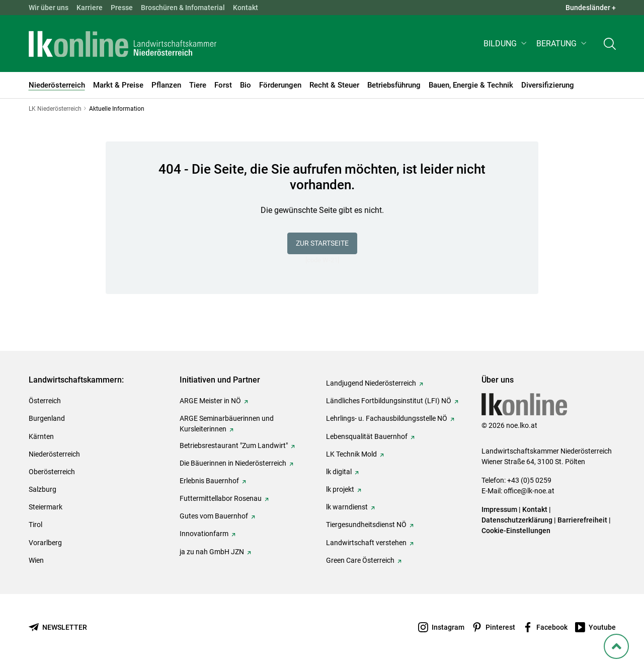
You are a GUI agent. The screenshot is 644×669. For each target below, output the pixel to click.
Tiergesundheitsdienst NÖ (366, 525)
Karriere (90, 8)
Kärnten (41, 436)
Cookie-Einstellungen (516, 531)
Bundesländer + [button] (591, 8)
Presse (122, 8)
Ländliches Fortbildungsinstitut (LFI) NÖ (389, 401)
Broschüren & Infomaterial (183, 8)
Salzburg (43, 489)
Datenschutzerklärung (517, 520)
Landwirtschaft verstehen (366, 543)
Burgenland (47, 418)
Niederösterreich (54, 454)
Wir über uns (49, 8)
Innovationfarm (204, 534)
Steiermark (46, 507)
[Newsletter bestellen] (58, 627)
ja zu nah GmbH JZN (212, 552)
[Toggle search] (610, 44)
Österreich (45, 401)
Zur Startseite (322, 243)
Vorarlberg (45, 543)
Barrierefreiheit (582, 520)
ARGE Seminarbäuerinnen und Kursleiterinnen (227, 424)
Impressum (499, 509)
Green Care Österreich (360, 560)
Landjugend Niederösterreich (371, 383)
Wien (36, 560)
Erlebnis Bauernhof (209, 481)
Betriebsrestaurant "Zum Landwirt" (234, 445)
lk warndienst (347, 507)
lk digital (339, 472)
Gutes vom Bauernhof (214, 516)
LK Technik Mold (351, 454)
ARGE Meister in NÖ (210, 401)
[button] (506, 44)
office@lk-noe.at (529, 491)
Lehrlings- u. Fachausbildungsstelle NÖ (387, 418)
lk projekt (340, 489)
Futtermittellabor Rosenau (221, 498)
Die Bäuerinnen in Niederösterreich (233, 463)
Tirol (35, 525)
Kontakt (246, 8)
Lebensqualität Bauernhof (367, 436)
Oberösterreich (52, 472)
